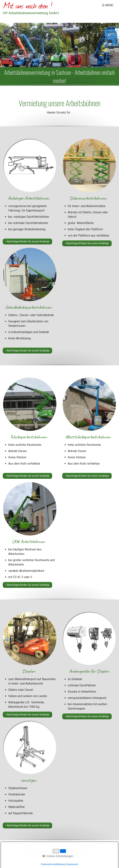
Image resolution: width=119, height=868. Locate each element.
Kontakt (45, 852)
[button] (27, 241)
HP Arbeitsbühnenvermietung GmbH (31, 13)
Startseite (32, 852)
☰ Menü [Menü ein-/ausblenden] (108, 5)
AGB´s (89, 852)
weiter (116, 45)
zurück (3, 45)
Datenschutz (75, 852)
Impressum (59, 852)
